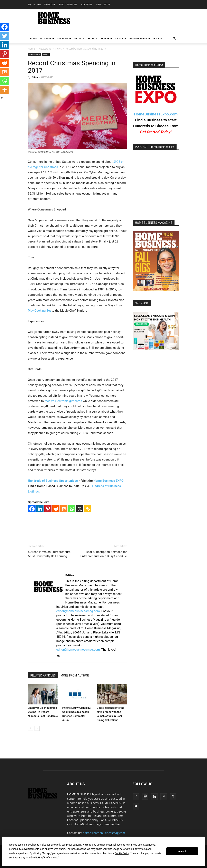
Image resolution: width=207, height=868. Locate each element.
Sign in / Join (34, 4)
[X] (80, 509)
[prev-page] (31, 728)
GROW (79, 38)
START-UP (64, 38)
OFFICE (121, 38)
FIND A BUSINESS (68, 4)
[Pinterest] (48, 509)
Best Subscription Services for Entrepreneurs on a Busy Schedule (104, 554)
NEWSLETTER (103, 4)
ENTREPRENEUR (140, 38)
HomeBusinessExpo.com (156, 114)
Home (31, 49)
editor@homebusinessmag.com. (79, 611)
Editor (35, 77)
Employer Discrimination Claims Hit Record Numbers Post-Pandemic (43, 712)
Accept (182, 851)
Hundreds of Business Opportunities (53, 481)
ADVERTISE (87, 4)
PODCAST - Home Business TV (155, 147)
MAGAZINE (50, 4)
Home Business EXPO (108, 481)
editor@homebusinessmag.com (104, 833)
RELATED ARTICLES (43, 675)
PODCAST (159, 38)
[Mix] (64, 509)
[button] (174, 39)
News (59, 49)
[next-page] (37, 728)
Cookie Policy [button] (122, 853)
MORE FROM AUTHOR (75, 675)
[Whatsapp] (72, 509)
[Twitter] (4, 36)
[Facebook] (32, 509)
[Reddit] (56, 509)
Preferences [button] (50, 858)
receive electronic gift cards (63, 401)
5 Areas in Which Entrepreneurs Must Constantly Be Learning (49, 554)
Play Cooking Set (39, 311)
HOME (33, 38)
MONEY (106, 38)
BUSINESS (47, 38)
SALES (93, 38)
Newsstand (45, 49)
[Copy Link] (88, 509)
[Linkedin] (40, 509)
